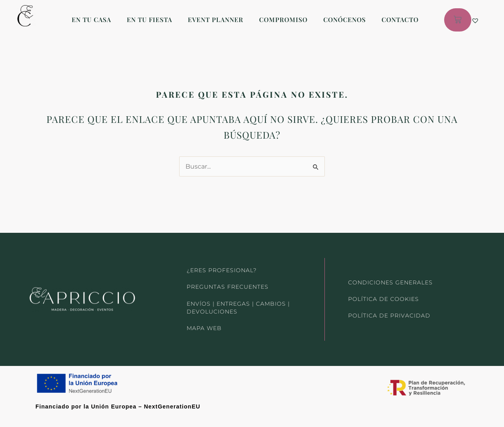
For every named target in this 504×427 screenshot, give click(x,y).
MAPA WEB (204, 328)
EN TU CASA (91, 19)
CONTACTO (400, 19)
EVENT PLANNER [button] (216, 19)
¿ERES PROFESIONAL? (222, 265)
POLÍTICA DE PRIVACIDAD (389, 315)
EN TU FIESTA (149, 19)
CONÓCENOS (345, 19)
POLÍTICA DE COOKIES (383, 297)
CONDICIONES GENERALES (390, 278)
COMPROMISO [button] (283, 19)
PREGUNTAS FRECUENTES (227, 284)
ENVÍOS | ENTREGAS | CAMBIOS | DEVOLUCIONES (238, 306)
